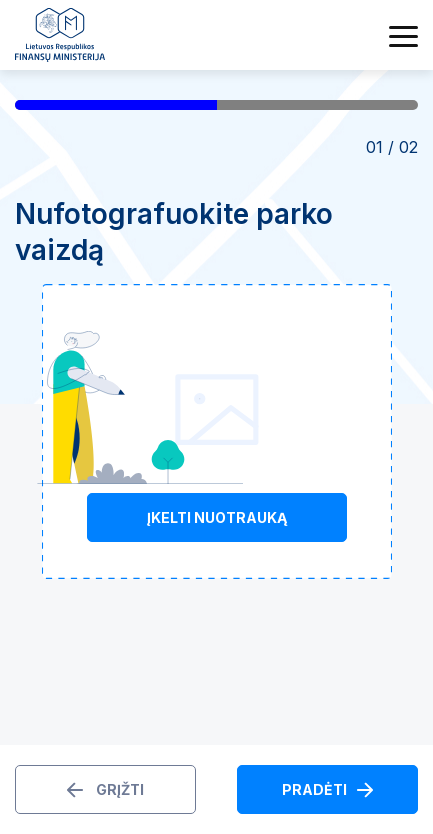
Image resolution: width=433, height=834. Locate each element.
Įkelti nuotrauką (217, 517)
